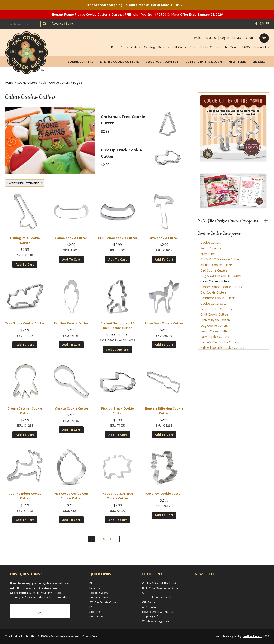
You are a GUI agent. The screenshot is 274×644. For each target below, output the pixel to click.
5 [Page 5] (104, 539)
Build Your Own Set (162, 62)
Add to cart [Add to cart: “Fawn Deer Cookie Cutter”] (164, 345)
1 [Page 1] (79, 539)
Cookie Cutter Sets (213, 303)
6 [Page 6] (110, 539)
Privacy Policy (91, 636)
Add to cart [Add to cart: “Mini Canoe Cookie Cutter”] (118, 259)
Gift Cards (179, 47)
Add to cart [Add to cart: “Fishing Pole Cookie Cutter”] (25, 264)
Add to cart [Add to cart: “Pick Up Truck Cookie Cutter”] (118, 435)
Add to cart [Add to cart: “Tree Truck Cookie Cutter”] (25, 345)
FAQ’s (246, 47)
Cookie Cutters (80, 62)
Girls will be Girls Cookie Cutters (222, 348)
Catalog (149, 47)
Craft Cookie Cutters (214, 314)
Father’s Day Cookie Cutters (220, 342)
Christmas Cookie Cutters (218, 298)
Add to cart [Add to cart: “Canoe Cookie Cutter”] (71, 259)
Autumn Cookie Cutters (217, 265)
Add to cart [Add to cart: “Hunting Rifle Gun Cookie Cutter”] (164, 435)
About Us (95, 612)
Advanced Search (63, 23)
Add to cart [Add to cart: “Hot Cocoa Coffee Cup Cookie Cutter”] (71, 520)
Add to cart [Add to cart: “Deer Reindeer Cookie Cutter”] (25, 520)
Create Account (243, 38)
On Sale (259, 62)
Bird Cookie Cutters (214, 270)
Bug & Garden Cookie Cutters (221, 276)
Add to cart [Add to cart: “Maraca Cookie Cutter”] (71, 430)
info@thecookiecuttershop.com (34, 588)
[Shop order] (25, 183)
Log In (225, 38)
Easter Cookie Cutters (215, 331)
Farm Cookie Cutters (215, 337)
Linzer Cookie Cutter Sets (218, 309)
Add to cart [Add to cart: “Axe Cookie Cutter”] (164, 259)
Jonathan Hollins (252, 636)
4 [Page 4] (98, 539)
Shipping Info (151, 616)
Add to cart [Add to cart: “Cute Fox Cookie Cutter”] (164, 515)
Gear (193, 47)
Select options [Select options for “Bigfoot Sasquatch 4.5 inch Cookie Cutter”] (118, 349)
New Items (237, 62)
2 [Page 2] (85, 539)
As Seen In (149, 607)
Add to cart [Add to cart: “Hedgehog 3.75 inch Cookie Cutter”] (118, 520)
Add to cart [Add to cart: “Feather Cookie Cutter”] (71, 345)
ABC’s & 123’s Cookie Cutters (221, 259)
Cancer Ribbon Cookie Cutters (221, 287)
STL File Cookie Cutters (120, 62)
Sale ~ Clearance (212, 248)
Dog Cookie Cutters (214, 326)
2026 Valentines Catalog (158, 597)
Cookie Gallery (131, 47)
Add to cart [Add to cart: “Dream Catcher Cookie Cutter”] (25, 435)
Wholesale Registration (157, 621)
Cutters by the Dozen (204, 62)
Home (9, 82)
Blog (114, 47)
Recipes (164, 47)
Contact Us (261, 47)
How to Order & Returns (158, 612)
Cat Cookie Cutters (213, 292)
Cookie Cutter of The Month (219, 47)
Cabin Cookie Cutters (55, 82)
